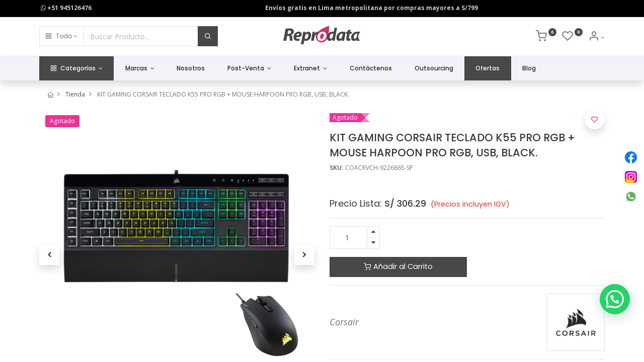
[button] (62, 36)
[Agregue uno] (373, 232)
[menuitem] (191, 69)
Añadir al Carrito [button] (398, 266)
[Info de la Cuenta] (596, 37)
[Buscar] (208, 36)
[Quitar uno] (373, 243)
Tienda (75, 94)
